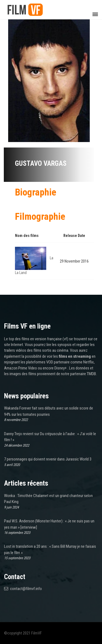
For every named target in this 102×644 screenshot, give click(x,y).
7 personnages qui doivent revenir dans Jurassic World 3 (48, 459)
